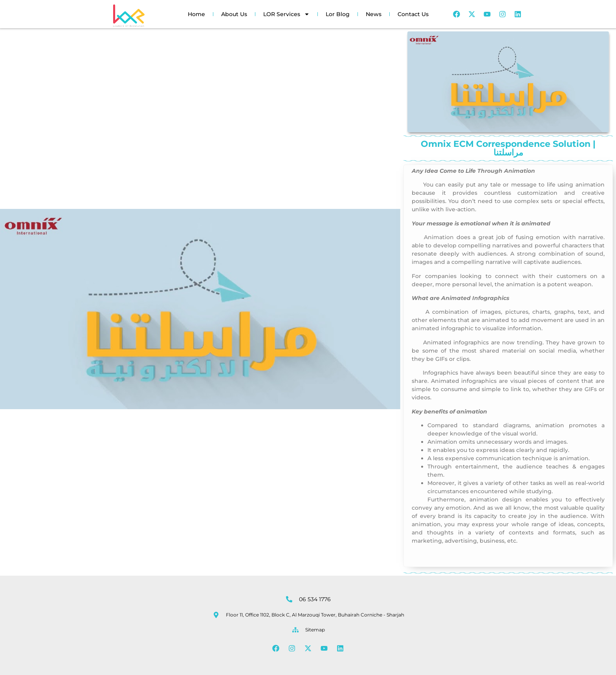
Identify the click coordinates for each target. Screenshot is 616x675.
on (423, 239)
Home (196, 14)
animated (425, 328)
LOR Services (286, 14)
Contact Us (413, 14)
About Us (234, 14)
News (374, 14)
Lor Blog (338, 14)
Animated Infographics (475, 298)
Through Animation (506, 171)
